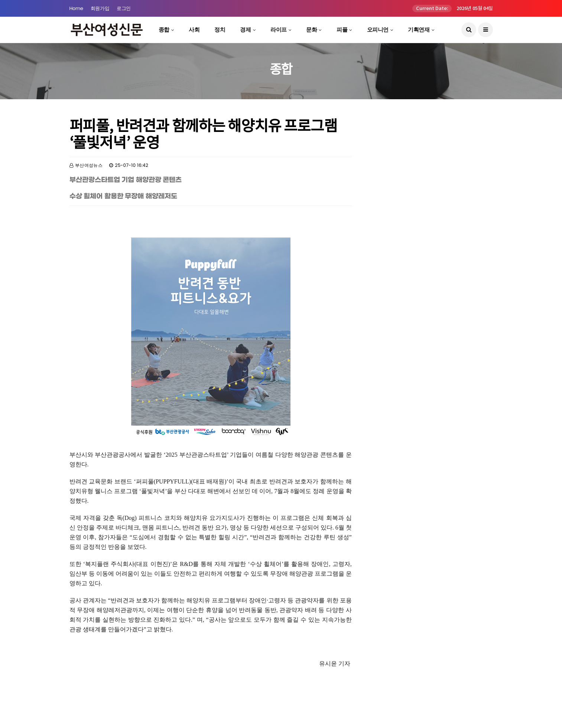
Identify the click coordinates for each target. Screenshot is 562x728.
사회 (194, 30)
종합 (164, 30)
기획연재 (419, 30)
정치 (220, 30)
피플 (342, 30)
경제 (245, 30)
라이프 (279, 30)
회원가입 (100, 8)
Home (76, 8)
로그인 (124, 8)
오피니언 (378, 30)
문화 (311, 30)
